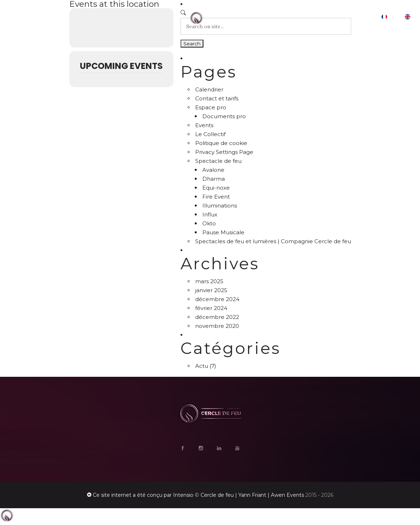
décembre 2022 (217, 317)
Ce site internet (112, 495)
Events (204, 125)
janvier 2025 (211, 290)
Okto (209, 223)
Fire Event (216, 197)
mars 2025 (209, 281)
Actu (202, 366)
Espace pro (211, 107)
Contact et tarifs (217, 98)
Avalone (213, 170)
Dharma (214, 179)
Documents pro (224, 116)
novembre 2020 (217, 326)
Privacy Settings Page (224, 152)
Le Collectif (210, 134)
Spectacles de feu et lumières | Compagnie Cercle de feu (273, 241)
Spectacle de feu (218, 161)
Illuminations (220, 206)
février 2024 (211, 308)
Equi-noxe (216, 188)
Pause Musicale (223, 232)
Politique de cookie (221, 143)
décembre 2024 (217, 299)
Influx (210, 214)
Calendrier (209, 89)
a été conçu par (152, 495)
